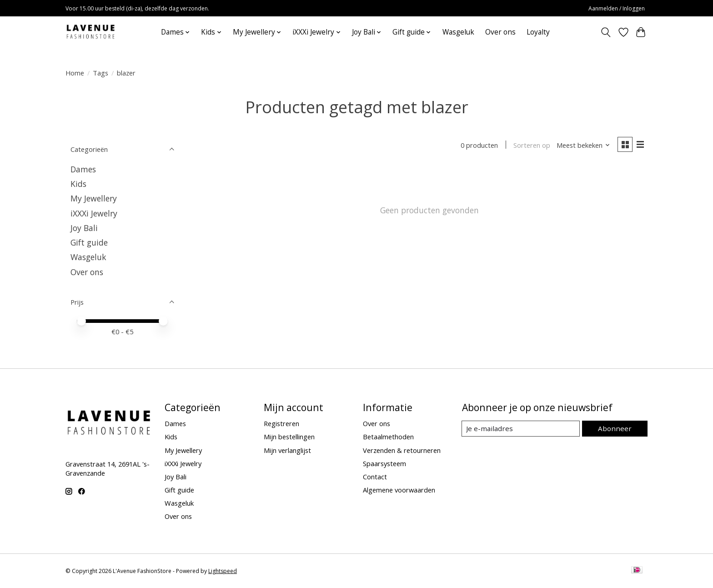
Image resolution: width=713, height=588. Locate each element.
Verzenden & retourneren (402, 450)
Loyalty (538, 32)
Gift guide (89, 242)
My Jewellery (94, 198)
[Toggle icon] (606, 32)
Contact (375, 477)
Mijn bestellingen (289, 437)
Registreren (281, 423)
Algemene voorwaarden (399, 490)
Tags (100, 73)
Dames (83, 169)
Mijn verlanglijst (287, 450)
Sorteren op (530, 146)
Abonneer (616, 428)
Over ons (500, 32)
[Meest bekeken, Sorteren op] (582, 146)
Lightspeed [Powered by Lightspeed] (223, 571)
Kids (78, 184)
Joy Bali (84, 228)
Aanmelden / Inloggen (617, 8)
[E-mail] (522, 429)
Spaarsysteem (384, 463)
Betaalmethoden (388, 437)
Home (75, 73)
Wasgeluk (458, 32)
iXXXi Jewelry (94, 213)
